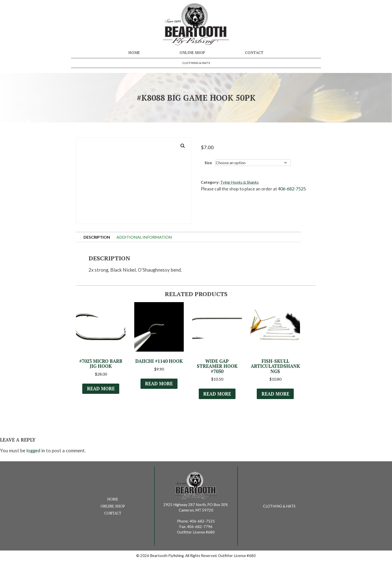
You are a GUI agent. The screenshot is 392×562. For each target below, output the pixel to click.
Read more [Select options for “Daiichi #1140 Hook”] (159, 389)
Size (208, 163)
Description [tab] (97, 237)
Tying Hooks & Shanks (239, 182)
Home (134, 53)
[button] (183, 146)
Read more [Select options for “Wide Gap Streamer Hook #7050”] (217, 394)
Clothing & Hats (196, 63)
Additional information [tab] (144, 237)
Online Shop (192, 53)
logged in (36, 452)
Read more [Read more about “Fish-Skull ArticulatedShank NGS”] (275, 395)
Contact (254, 53)
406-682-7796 (200, 528)
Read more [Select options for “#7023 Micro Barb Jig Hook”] (101, 389)
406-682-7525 (292, 189)
